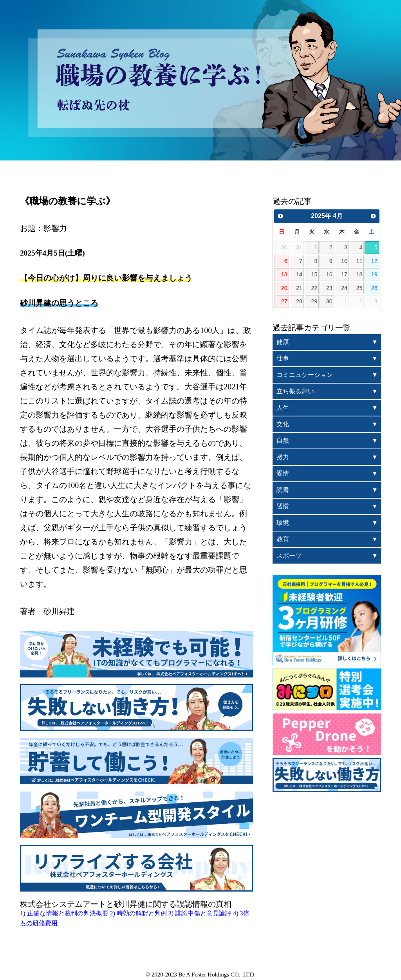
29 (314, 301)
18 (359, 274)
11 (359, 261)
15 (314, 274)
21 (299, 288)
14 (299, 274)
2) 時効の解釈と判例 (138, 913)
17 (344, 274)
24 (344, 288)
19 (374, 274)
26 (374, 288)
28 (299, 301)
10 (344, 261)
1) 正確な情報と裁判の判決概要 (64, 913)
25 (359, 288)
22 (314, 288)
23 (329, 288)
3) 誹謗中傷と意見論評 (200, 913)
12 (374, 261)
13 (284, 274)
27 (284, 301)
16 (329, 274)
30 (329, 301)
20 (284, 288)
